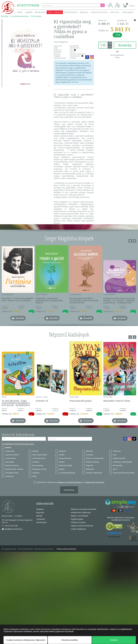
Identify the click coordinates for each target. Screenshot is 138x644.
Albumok (63, 451)
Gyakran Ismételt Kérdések (82, 526)
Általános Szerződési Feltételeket (70, 482)
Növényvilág (118, 465)
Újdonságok (40, 12)
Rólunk (39, 516)
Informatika (10, 462)
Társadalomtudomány (20, 16)
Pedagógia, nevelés (39, 469)
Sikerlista (84, 12)
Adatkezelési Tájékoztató (81, 512)
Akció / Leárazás (55, 12)
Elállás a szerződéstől (80, 516)
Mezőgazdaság (38, 465)
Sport (115, 469)
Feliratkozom (69, 490)
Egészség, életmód (12, 455)
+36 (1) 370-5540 (10, 526)
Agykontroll (10, 451)
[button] (130, 4)
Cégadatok (40, 519)
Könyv (20, 12)
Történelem (10, 476)
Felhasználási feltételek (66, 549)
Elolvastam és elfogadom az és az (71, 482)
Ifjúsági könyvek (119, 458)
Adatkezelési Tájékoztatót (95, 482)
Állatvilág (89, 451)
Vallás (34, 476)
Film (114, 455)
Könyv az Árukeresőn (114, 537)
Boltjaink (40, 509)
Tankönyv (36, 473)
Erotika (62, 455)
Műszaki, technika (66, 465)
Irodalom (36, 462)
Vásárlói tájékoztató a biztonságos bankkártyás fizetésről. (121, 519)
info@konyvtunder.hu (12, 529)
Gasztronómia (10, 458)
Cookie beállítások (78, 529)
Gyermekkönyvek (39, 458)
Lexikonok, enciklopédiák (122, 462)
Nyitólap (5, 16)
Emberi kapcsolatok (40, 455)
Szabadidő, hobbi (12, 473)
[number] (103, 45)
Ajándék (29, 12)
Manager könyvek (12, 465)
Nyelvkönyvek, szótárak (14, 469)
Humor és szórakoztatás (95, 458)
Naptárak (89, 465)
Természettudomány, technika (124, 473)
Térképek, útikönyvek (94, 473)
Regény (62, 469)
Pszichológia (36, 16)
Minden (8, 448)
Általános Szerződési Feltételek (83, 509)
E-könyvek (117, 451)
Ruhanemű (90, 469)
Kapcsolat (115, 12)
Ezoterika (89, 455)
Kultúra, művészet (93, 462)
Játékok (62, 462)
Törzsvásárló (128, 12)
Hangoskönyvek (65, 458)
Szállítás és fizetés (99, 12)
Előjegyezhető (71, 12)
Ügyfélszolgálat (77, 519)
